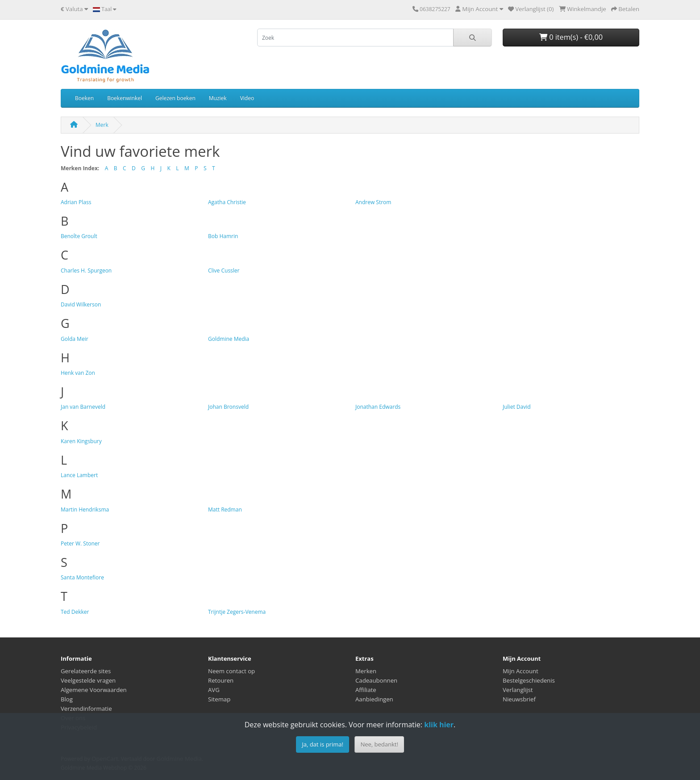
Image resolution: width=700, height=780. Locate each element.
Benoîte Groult (79, 236)
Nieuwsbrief (519, 699)
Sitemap (219, 699)
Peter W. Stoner (80, 543)
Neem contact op (231, 671)
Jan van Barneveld (83, 407)
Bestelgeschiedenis (529, 680)
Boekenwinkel (125, 98)
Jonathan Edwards (378, 407)
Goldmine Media (229, 339)
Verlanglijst (518, 690)
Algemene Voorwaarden (94, 690)
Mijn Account (521, 671)
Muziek (218, 98)
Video (247, 98)
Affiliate (366, 690)
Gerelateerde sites (86, 671)
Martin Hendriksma (85, 510)
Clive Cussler (224, 270)
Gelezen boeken (175, 98)
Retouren (221, 680)
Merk (102, 125)
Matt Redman (225, 510)
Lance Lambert (79, 475)
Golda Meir (75, 339)
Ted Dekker (75, 612)
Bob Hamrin (223, 236)
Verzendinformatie (86, 709)
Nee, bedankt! (379, 744)
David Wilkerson (81, 304)
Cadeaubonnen (376, 680)
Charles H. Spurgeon (86, 270)
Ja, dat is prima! (323, 744)
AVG (214, 690)
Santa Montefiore (82, 577)
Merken (366, 671)
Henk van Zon (78, 373)
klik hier (439, 725)
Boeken (84, 98)
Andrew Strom (373, 202)
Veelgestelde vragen (88, 680)
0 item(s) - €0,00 (571, 37)
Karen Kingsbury (81, 441)
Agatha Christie (227, 202)
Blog (67, 699)
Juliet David (517, 407)
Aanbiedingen (374, 699)
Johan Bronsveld (228, 407)
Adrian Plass (76, 202)
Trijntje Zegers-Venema (237, 612)
